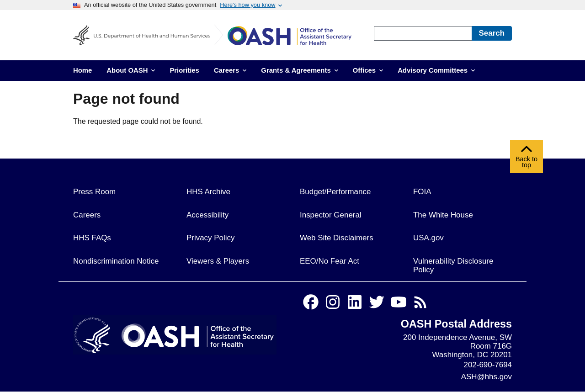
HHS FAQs (92, 238)
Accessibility (207, 215)
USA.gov (428, 238)
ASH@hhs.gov (487, 377)
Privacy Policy (210, 238)
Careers (87, 215)
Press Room (94, 192)
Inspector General (331, 215)
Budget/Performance (335, 192)
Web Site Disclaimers (337, 238)
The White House (443, 215)
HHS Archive (208, 192)
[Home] (296, 37)
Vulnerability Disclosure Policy (453, 265)
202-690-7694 (488, 365)
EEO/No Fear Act (330, 261)
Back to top (526, 159)
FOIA (422, 192)
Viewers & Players (218, 261)
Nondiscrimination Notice (116, 261)
